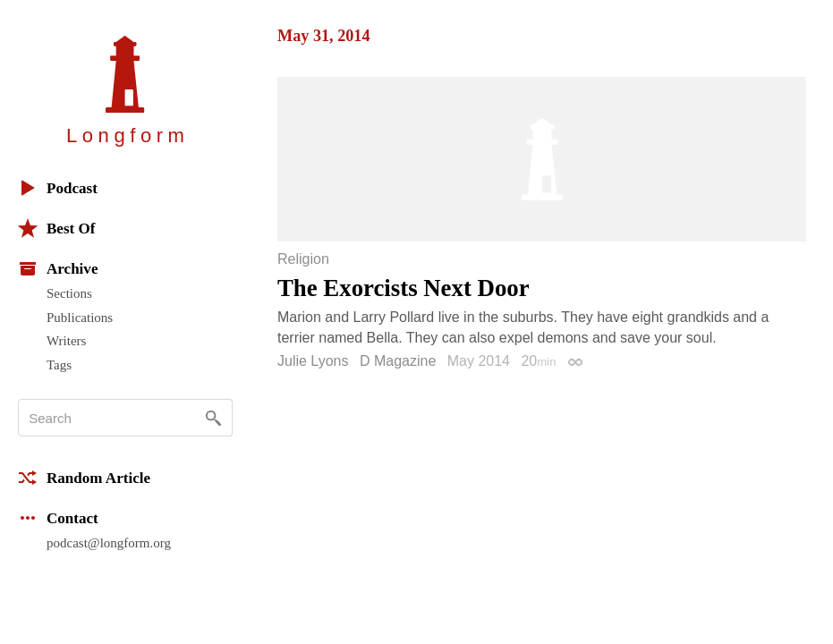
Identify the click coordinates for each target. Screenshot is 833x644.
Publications (80, 318)
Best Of (56, 228)
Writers (66, 341)
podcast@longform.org (109, 543)
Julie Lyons (313, 361)
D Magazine (398, 361)
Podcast (58, 188)
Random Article (84, 478)
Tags (59, 365)
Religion (303, 259)
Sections (69, 293)
